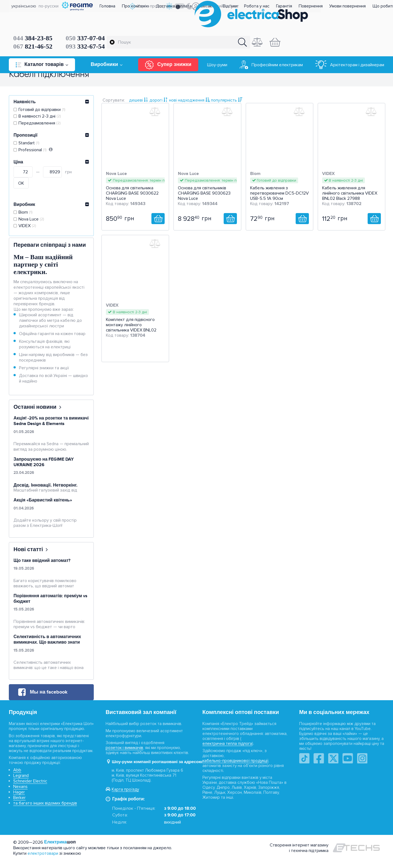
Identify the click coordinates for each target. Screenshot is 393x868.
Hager (19, 800)
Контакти (223, 6)
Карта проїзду (125, 797)
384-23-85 (108, 22)
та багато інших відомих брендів (45, 811)
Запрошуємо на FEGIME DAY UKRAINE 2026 (44, 469)
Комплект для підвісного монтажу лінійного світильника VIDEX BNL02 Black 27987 (131, 332)
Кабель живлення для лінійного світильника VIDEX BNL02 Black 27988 (350, 197)
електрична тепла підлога (227, 751)
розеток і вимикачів (124, 755)
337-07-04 (160, 22)
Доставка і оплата (189, 6)
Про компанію (151, 6)
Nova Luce (32, 222)
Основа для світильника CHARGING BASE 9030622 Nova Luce (132, 197)
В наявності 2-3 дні (40, 119)
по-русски (46, 6)
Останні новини (35, 415)
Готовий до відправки (42, 112)
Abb (17, 778)
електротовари (43, 861)
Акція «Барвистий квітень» (43, 508)
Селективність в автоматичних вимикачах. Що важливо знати (47, 647)
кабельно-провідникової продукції (235, 768)
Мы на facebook (49, 700)
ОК (21, 186)
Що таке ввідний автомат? (42, 568)
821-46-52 (108, 30)
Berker (19, 805)
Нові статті (28, 557)
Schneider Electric (30, 789)
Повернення (326, 6)
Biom (26, 215)
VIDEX (28, 229)
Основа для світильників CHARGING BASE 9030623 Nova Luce (204, 197)
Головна (123, 6)
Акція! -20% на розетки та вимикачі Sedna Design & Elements (51, 429)
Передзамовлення (40, 126)
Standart (30, 146)
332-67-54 (160, 30)
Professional (33, 152)
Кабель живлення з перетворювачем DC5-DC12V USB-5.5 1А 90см (280, 197)
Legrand (21, 783)
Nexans (20, 794)
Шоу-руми (217, 49)
